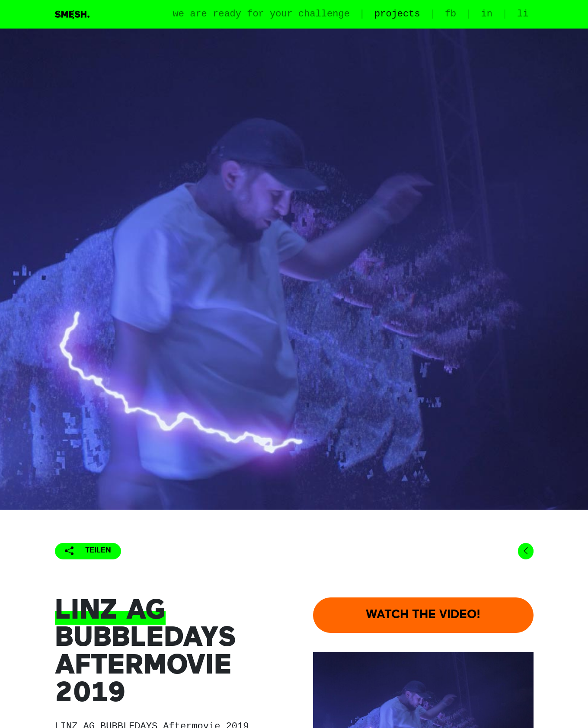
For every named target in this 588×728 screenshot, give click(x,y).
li (523, 14)
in (486, 14)
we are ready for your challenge (261, 14)
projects (397, 14)
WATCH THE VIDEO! (423, 615)
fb (451, 14)
